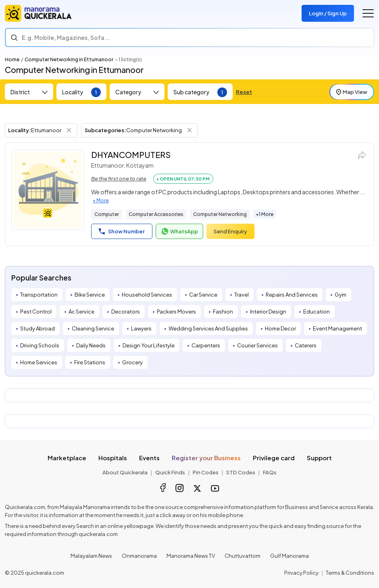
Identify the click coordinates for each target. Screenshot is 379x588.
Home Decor (280, 328)
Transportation (39, 295)
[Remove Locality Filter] (69, 130)
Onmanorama (139, 556)
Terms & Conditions (350, 573)
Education (317, 312)
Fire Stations (90, 362)
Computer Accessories (156, 214)
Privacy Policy (301, 573)
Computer (107, 214)
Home (12, 59)
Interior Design (268, 312)
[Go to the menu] (368, 13)
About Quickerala (125, 472)
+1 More (264, 214)
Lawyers (141, 328)
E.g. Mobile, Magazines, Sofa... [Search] (66, 37)
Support (319, 458)
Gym (340, 295)
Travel (242, 295)
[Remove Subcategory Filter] (189, 130)
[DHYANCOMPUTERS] (48, 190)
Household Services (147, 295)
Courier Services (257, 345)
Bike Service (90, 295)
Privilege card (274, 458)
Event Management (337, 328)
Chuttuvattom (243, 556)
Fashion (223, 312)
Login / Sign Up (328, 13)
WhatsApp (179, 231)
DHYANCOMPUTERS (131, 155)
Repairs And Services (292, 295)
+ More (101, 201)
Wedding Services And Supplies (208, 328)
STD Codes (241, 472)
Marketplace (67, 458)
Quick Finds (170, 472)
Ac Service (81, 312)
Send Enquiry (230, 231)
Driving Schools (40, 345)
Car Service (203, 295)
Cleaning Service (93, 328)
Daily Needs (91, 345)
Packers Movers (176, 312)
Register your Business (206, 458)
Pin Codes (206, 472)
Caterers (306, 345)
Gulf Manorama (289, 556)
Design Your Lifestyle (149, 345)
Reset (244, 92)
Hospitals (113, 458)
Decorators (126, 312)
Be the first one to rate (119, 179)
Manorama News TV (191, 556)
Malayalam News (91, 556)
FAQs (270, 472)
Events (149, 458)
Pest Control (36, 312)
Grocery (132, 362)
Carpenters (206, 345)
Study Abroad (37, 328)
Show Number (122, 231)
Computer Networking (220, 214)
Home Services (39, 362)
